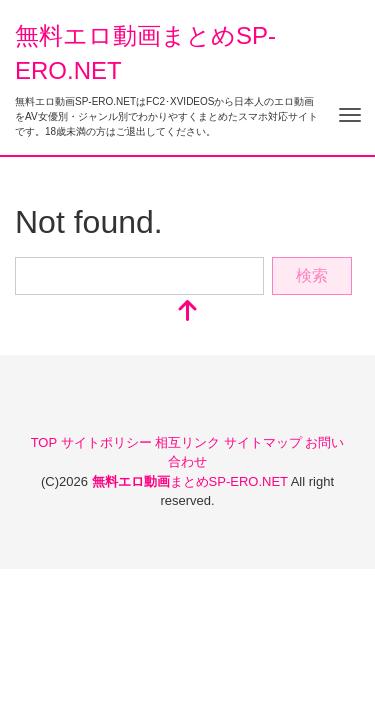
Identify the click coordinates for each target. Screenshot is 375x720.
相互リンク (189, 442)
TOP (46, 442)
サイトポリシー (108, 442)
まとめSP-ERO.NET (191, 481)
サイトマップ (265, 442)
